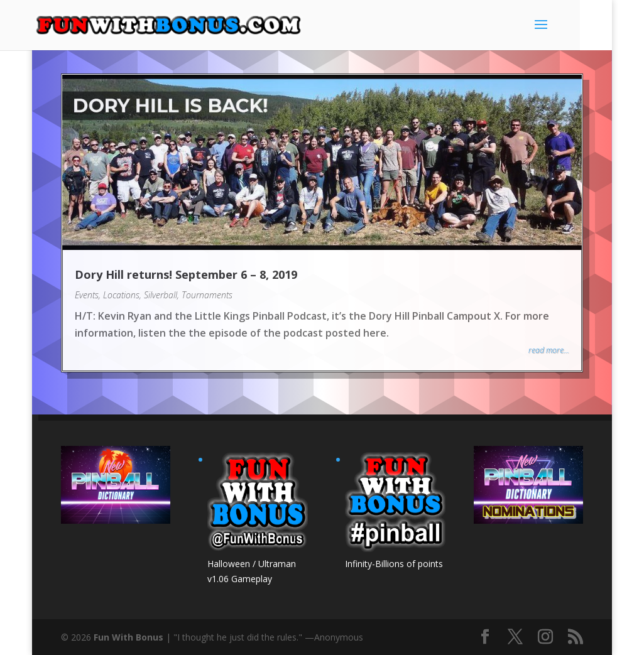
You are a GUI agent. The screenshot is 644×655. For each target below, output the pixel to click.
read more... (549, 350)
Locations (121, 295)
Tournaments (207, 295)
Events (87, 295)
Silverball (161, 295)
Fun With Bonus (128, 637)
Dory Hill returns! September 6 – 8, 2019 (186, 274)
